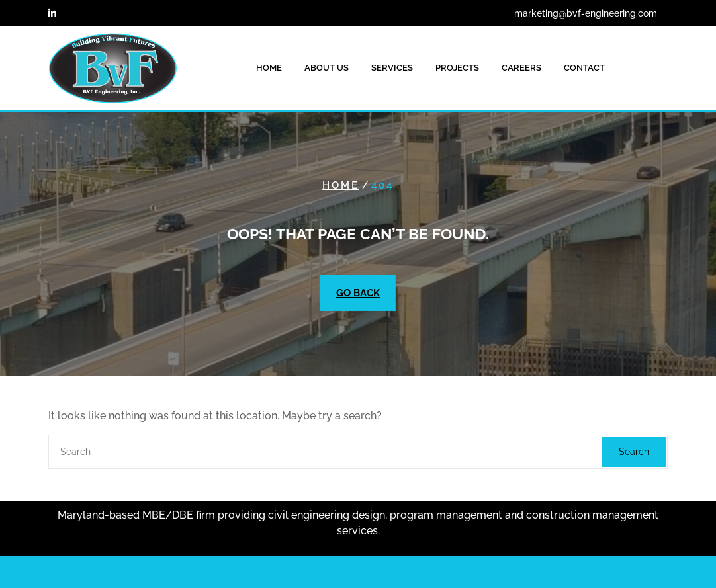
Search (634, 452)
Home (341, 185)
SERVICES (392, 68)
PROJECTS (457, 68)
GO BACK (358, 293)
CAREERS (521, 68)
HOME (269, 68)
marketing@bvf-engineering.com (586, 13)
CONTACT (584, 68)
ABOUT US (327, 68)
